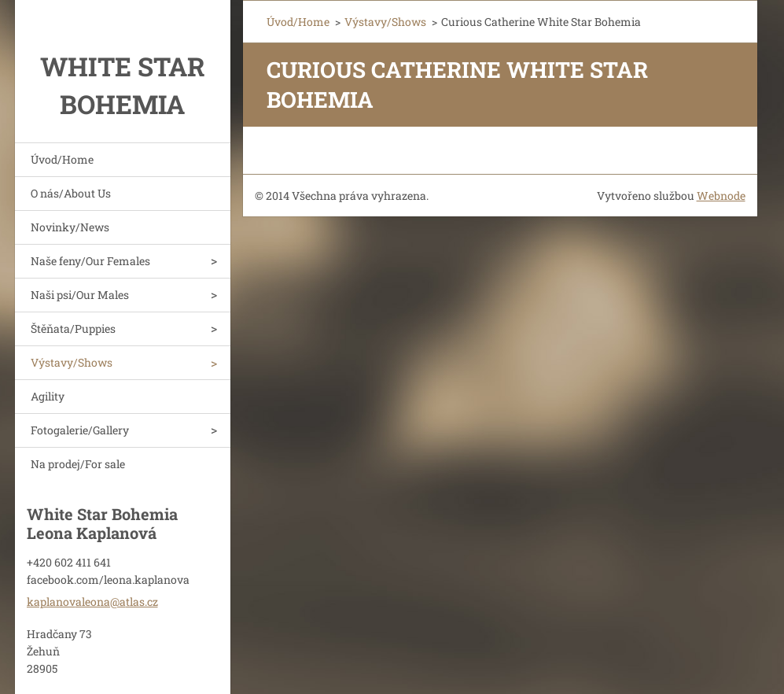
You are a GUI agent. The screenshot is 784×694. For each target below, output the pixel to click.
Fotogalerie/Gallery (80, 430)
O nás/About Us (71, 193)
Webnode (721, 196)
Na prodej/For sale (78, 464)
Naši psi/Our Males (80, 295)
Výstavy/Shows (72, 362)
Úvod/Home (62, 159)
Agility (48, 396)
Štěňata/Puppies (73, 329)
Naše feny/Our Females (90, 261)
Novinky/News (70, 227)
